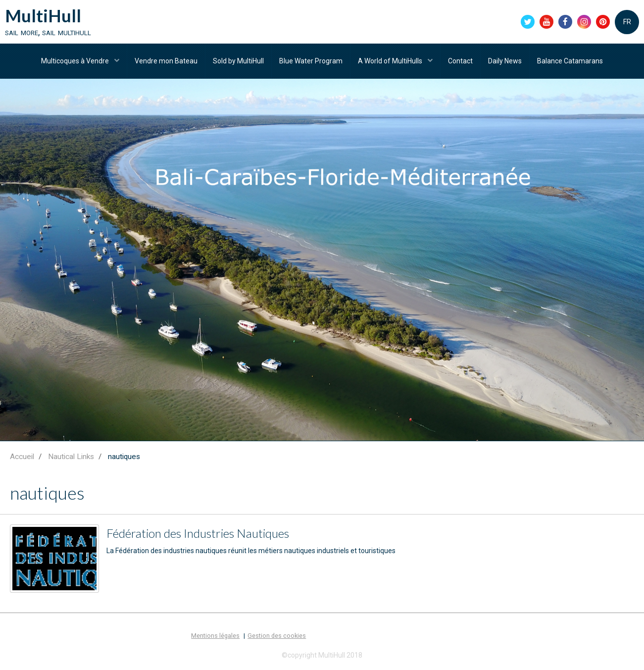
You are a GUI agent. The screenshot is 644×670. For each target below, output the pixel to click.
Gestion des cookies (277, 636)
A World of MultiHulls (391, 61)
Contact (460, 61)
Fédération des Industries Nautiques (198, 533)
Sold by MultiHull (238, 61)
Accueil (22, 457)
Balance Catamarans (570, 61)
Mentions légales (215, 636)
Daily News (505, 61)
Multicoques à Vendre (76, 61)
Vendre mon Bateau (166, 61)
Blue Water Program (311, 61)
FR (627, 22)
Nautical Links (71, 457)
